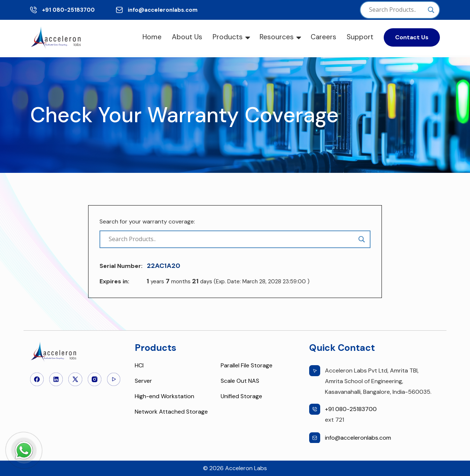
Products (228, 37)
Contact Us (412, 37)
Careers (323, 37)
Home (152, 37)
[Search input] (397, 10)
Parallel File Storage (247, 365)
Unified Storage (241, 396)
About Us (187, 37)
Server (143, 381)
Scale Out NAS (240, 381)
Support (360, 37)
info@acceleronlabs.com (163, 10)
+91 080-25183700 (68, 10)
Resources (277, 37)
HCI (139, 365)
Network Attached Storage (171, 412)
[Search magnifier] (431, 10)
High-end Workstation (164, 396)
